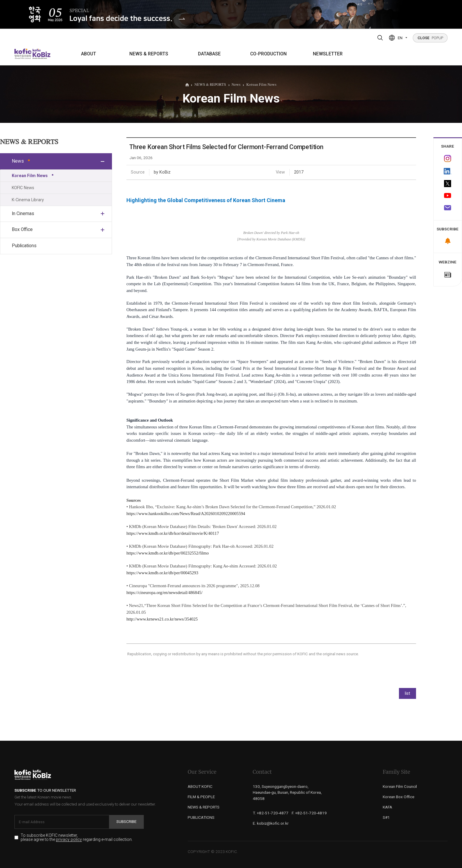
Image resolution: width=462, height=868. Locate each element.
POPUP (430, 38)
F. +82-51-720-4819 (309, 813)
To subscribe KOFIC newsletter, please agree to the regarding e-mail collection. (77, 838)
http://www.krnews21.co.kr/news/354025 (162, 619)
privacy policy (69, 840)
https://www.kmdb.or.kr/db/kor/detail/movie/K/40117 (173, 533)
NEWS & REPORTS (149, 54)
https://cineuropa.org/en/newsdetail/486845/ (164, 593)
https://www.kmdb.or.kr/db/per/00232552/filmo (168, 553)
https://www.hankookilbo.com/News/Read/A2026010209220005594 (186, 514)
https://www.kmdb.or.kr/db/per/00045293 (162, 573)
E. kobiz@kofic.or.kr (271, 823)
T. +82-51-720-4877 (271, 813)
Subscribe (126, 821)
